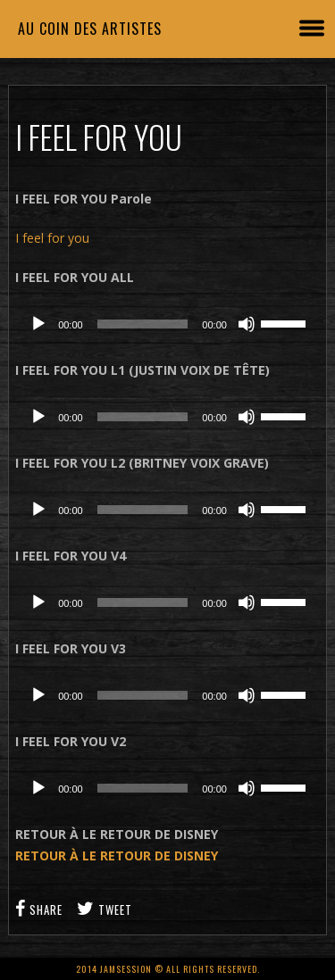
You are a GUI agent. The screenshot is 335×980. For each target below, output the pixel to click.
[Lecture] (38, 324)
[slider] (143, 324)
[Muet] (247, 324)
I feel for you (52, 238)
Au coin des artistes (90, 29)
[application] (167, 324)
